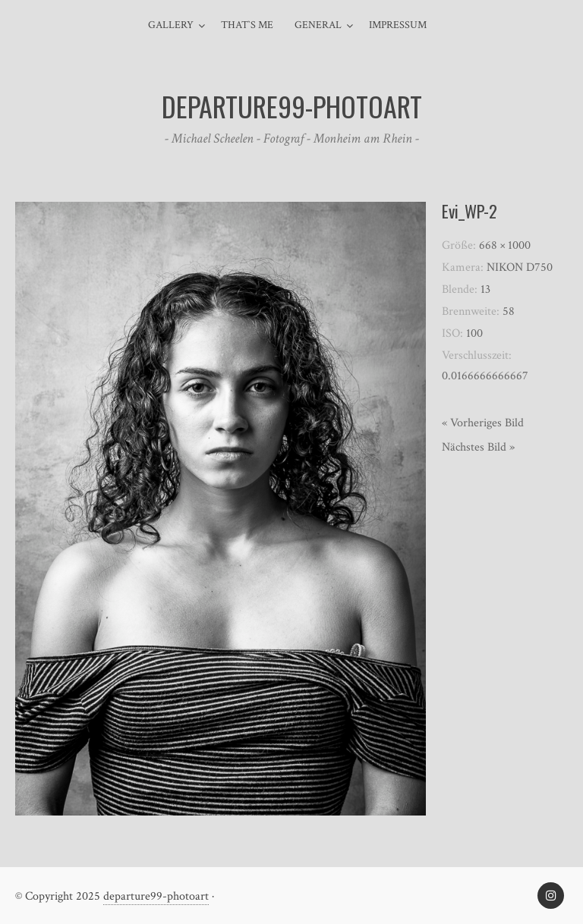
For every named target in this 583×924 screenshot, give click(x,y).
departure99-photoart (156, 896)
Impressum (398, 25)
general (318, 25)
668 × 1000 (505, 245)
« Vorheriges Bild (483, 423)
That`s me (247, 25)
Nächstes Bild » (478, 447)
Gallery (171, 25)
